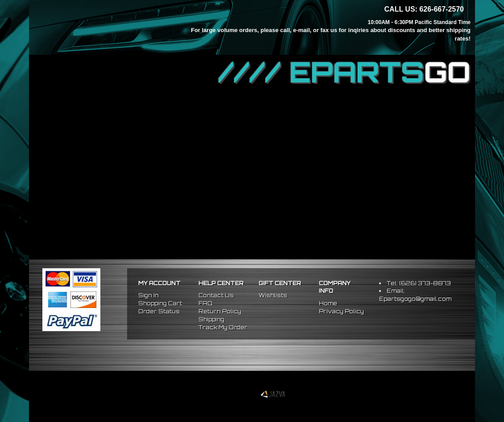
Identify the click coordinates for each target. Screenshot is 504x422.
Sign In (149, 295)
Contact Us (216, 295)
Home (328, 303)
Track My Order (223, 327)
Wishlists (273, 295)
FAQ (205, 303)
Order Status (159, 311)
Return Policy (220, 311)
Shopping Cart (160, 303)
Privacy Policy (341, 311)
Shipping (211, 319)
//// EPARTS (344, 72)
